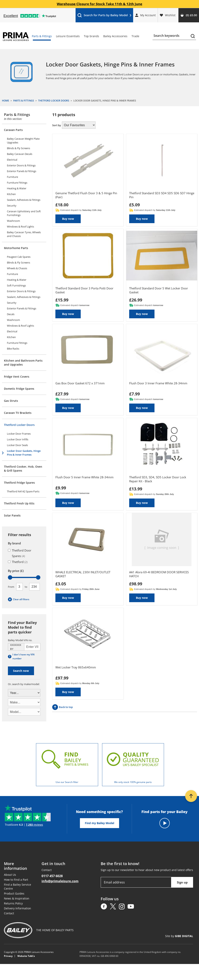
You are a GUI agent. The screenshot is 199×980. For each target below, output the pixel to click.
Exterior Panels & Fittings (22, 171)
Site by (179, 936)
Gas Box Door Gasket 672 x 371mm (80, 383)
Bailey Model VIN (20, 640)
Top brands (91, 36)
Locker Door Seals (17, 445)
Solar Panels (12, 515)
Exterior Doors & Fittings (21, 165)
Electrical (12, 160)
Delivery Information (18, 908)
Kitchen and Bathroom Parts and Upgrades (23, 363)
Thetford (18, 562)
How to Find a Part (16, 880)
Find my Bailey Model (99, 823)
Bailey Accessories (115, 36)
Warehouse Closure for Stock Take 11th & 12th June (99, 4)
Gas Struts (11, 401)
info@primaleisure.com (60, 881)
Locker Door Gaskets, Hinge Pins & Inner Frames (24, 453)
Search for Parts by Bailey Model (104, 16)
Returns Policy (13, 903)
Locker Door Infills (18, 439)
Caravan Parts (13, 130)
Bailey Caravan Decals (20, 154)
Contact (9, 913)
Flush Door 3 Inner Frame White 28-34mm (158, 383)
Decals (11, 314)
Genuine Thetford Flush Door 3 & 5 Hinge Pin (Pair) (86, 195)
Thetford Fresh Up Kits (19, 503)
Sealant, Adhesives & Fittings (24, 200)
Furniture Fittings (17, 183)
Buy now (68, 219)
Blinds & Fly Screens (18, 148)
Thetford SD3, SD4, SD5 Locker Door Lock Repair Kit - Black (158, 479)
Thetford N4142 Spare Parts (23, 491)
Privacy (8, 956)
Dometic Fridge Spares (19, 389)
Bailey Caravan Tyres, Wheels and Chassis (24, 234)
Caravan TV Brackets (18, 413)
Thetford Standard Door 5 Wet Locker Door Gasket (159, 290)
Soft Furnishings (16, 285)
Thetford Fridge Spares (19, 483)
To (26, 587)
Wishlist (168, 15)
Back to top (63, 707)
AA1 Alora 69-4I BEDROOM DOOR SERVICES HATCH (159, 574)
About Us (10, 875)
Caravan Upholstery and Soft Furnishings (24, 213)
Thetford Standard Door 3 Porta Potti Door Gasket (84, 290)
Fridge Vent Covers (17, 377)
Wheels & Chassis (17, 268)
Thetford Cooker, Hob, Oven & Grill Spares (23, 469)
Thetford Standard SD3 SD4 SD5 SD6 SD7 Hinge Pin (162, 195)
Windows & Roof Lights (20, 227)
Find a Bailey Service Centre (18, 887)
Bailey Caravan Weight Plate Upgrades (23, 141)
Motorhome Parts (16, 248)
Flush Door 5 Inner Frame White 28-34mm (84, 477)
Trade (135, 36)
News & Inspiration (17, 898)
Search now (21, 671)
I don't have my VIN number (21, 656)
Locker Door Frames (19, 434)
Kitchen (11, 194)
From (11, 587)
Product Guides (14, 893)
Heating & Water (17, 188)
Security (12, 206)
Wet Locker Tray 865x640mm (76, 667)
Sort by (57, 125)
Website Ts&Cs (26, 956)
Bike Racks (13, 349)
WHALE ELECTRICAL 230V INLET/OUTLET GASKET (83, 574)
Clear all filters (19, 599)
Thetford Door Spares (20, 553)
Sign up (182, 882)
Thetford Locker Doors (19, 425)
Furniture (12, 177)
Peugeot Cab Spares (19, 257)
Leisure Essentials (68, 36)
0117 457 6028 (52, 876)
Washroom (13, 221)
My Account (145, 15)
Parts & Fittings (42, 36)
